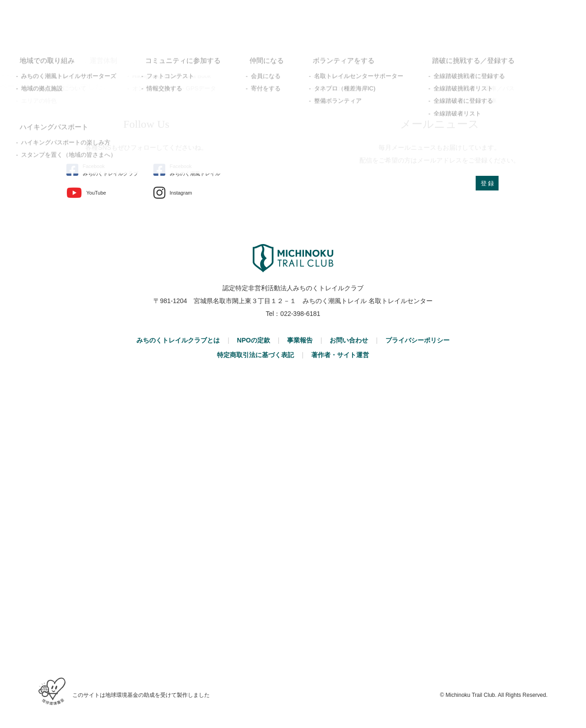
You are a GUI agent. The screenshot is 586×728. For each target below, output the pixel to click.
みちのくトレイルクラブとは (178, 340)
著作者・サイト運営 (340, 355)
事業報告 (300, 340)
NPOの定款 (254, 340)
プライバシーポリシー (418, 340)
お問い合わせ (349, 340)
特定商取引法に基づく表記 (255, 355)
